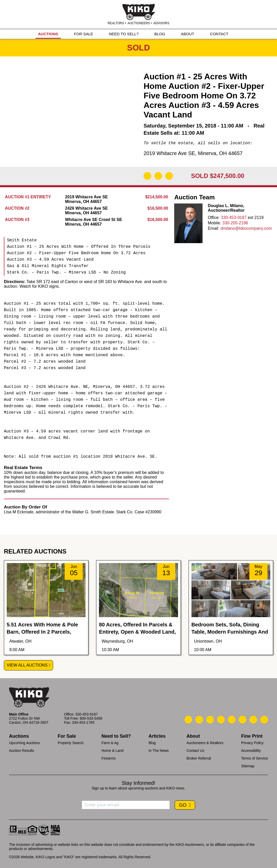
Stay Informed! (138, 783)
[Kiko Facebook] (221, 720)
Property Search (71, 743)
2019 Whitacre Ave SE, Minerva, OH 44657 (193, 153)
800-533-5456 (91, 718)
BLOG (160, 34)
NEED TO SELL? (124, 34)
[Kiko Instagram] (264, 720)
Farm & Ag (110, 743)
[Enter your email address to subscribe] (126, 805)
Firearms (109, 758)
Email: (213, 228)
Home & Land (113, 751)
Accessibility (251, 751)
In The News (159, 751)
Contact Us (195, 751)
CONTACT (219, 34)
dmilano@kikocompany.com (246, 228)
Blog (152, 743)
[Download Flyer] (147, 176)
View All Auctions (27, 665)
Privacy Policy (252, 743)
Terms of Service (255, 758)
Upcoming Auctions (24, 743)
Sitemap (248, 766)
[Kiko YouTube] (253, 720)
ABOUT (188, 34)
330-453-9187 (234, 218)
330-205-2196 (235, 223)
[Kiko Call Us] (188, 720)
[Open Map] (158, 176)
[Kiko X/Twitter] (242, 720)
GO (183, 805)
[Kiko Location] (210, 720)
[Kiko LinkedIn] (232, 720)
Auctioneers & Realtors (205, 743)
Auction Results (22, 751)
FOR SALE (83, 34)
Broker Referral (199, 758)
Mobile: (214, 223)
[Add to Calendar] (169, 176)
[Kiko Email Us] (199, 720)
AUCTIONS (48, 34)
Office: (214, 218)
